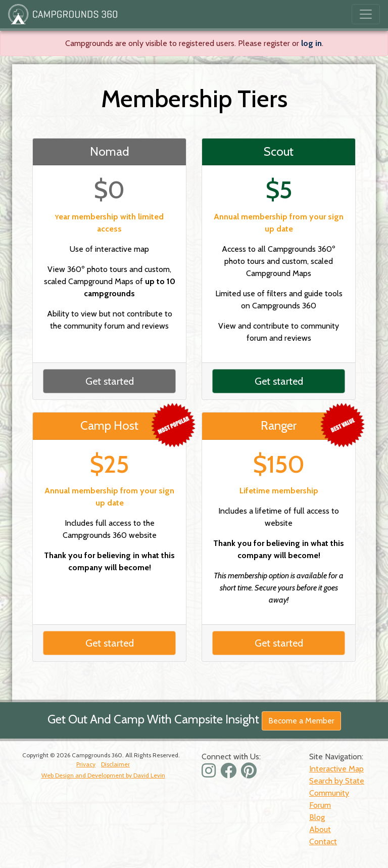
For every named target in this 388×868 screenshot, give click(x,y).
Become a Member (301, 721)
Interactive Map (336, 769)
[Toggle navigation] (366, 14)
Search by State (337, 781)
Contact (323, 841)
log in (311, 43)
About (320, 829)
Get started (110, 381)
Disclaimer (115, 764)
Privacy (86, 764)
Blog (317, 817)
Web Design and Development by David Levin (103, 775)
